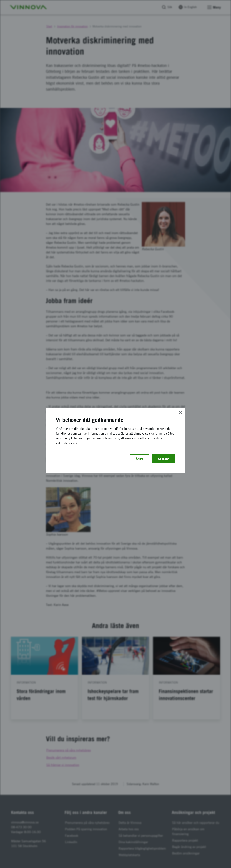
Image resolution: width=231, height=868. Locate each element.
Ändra (140, 459)
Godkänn (164, 459)
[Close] (180, 412)
